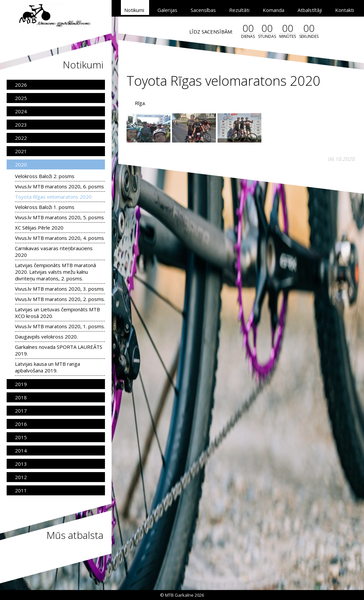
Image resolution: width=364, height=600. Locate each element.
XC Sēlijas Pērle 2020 (39, 228)
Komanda (273, 10)
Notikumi (134, 10)
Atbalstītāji (310, 10)
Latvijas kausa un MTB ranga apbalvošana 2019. (47, 367)
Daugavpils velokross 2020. (46, 337)
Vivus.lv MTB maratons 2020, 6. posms (59, 186)
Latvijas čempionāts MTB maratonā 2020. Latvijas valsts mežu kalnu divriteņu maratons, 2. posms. (55, 272)
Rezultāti (239, 10)
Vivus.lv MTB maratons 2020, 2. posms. (60, 299)
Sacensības (203, 10)
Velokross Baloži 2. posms (45, 176)
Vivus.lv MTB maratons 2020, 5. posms (59, 217)
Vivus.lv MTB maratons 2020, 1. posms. (60, 326)
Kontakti (345, 10)
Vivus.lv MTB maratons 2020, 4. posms (59, 238)
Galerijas (167, 10)
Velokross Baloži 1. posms (45, 207)
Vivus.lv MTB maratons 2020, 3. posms (59, 289)
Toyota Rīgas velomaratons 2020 (53, 197)
